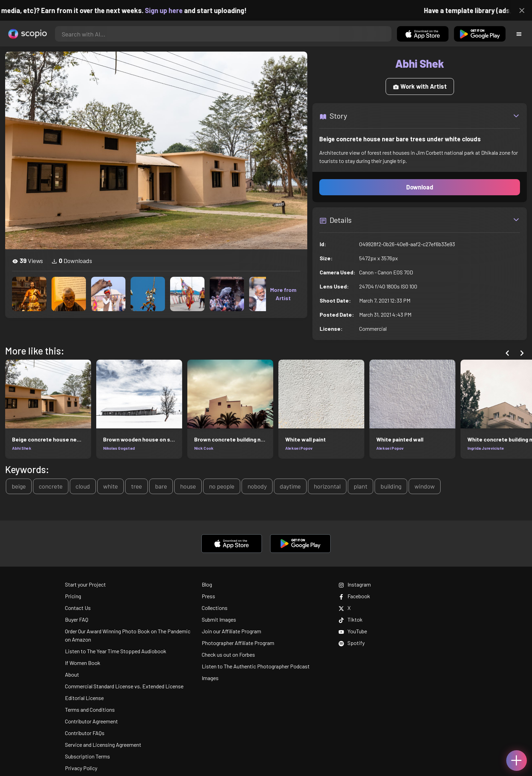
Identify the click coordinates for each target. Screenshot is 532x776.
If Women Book (83, 663)
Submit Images (219, 619)
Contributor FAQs (85, 733)
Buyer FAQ (77, 619)
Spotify (352, 643)
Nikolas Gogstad (119, 448)
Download (420, 187)
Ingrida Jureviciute (486, 448)
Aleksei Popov (299, 448)
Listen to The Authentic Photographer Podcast (256, 666)
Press (208, 596)
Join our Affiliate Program (231, 631)
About (72, 674)
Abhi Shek (22, 448)
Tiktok (351, 619)
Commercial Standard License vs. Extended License (124, 686)
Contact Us (78, 608)
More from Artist (283, 294)
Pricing (73, 596)
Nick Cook (204, 448)
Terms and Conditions (90, 709)
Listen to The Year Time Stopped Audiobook (116, 651)
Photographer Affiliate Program (238, 643)
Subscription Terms (87, 756)
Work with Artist (420, 86)
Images (210, 678)
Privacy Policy (81, 768)
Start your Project (85, 584)
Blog (207, 584)
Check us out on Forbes (228, 654)
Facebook (354, 596)
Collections (215, 608)
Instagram (355, 584)
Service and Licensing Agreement (103, 745)
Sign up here (175, 10)
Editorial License (84, 698)
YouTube (353, 631)
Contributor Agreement (91, 721)
